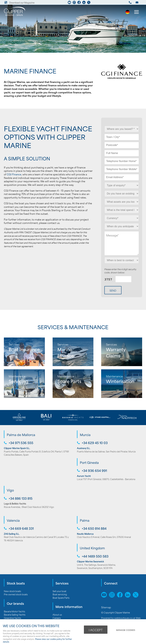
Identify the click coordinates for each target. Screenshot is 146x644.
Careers (57, 618)
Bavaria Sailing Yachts (15, 615)
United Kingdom (92, 548)
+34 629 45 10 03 (95, 443)
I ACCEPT (96, 630)
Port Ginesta (89, 462)
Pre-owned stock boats (16, 594)
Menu (136, 12)
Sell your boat (59, 591)
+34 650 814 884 (94, 528)
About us (57, 615)
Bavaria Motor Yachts (14, 611)
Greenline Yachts (12, 618)
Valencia (13, 520)
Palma (85, 520)
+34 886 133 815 (21, 498)
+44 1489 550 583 (95, 556)
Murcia (85, 435)
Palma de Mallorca (21, 435)
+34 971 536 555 (21, 443)
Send (113, 290)
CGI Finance (14, 174)
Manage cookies (126, 630)
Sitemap (106, 607)
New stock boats (12, 591)
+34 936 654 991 (94, 471)
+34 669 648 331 (21, 528)
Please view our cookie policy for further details (37, 640)
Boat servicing (60, 594)
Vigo (10, 490)
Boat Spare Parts (61, 598)
